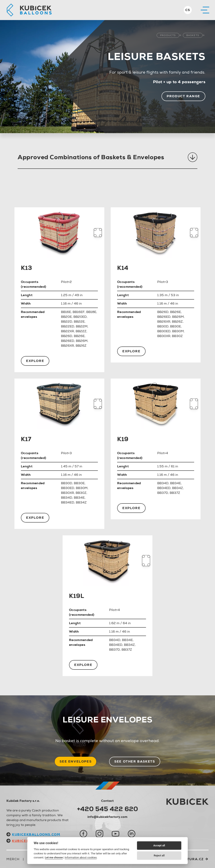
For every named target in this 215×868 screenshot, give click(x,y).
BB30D (163, 326)
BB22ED (68, 326)
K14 (123, 268)
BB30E (175, 326)
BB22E (79, 322)
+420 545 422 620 (107, 809)
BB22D (67, 322)
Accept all (159, 845)
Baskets (193, 35)
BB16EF (79, 312)
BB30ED (164, 331)
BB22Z (81, 331)
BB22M (82, 326)
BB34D (67, 498)
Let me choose (54, 857)
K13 (26, 268)
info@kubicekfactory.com (107, 817)
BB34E (79, 498)
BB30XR (164, 336)
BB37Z (175, 493)
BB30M (178, 331)
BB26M (82, 341)
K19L (77, 596)
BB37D (163, 493)
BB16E (66, 312)
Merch (13, 859)
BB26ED (68, 341)
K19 (123, 439)
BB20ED (80, 317)
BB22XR (67, 331)
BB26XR (67, 346)
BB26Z (81, 346)
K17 (26, 439)
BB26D (67, 336)
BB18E (91, 312)
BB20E (66, 317)
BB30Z (177, 336)
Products (168, 35)
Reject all (159, 855)
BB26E (79, 336)
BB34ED (68, 502)
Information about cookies (81, 857)
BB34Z (81, 502)
